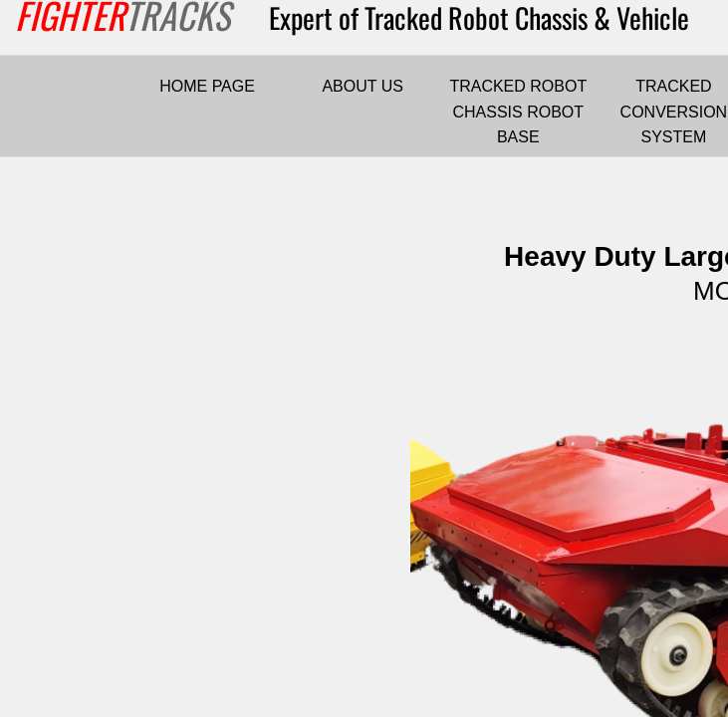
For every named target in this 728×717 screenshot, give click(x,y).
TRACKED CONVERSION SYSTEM (674, 112)
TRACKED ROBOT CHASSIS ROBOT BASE (518, 112)
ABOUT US (363, 86)
